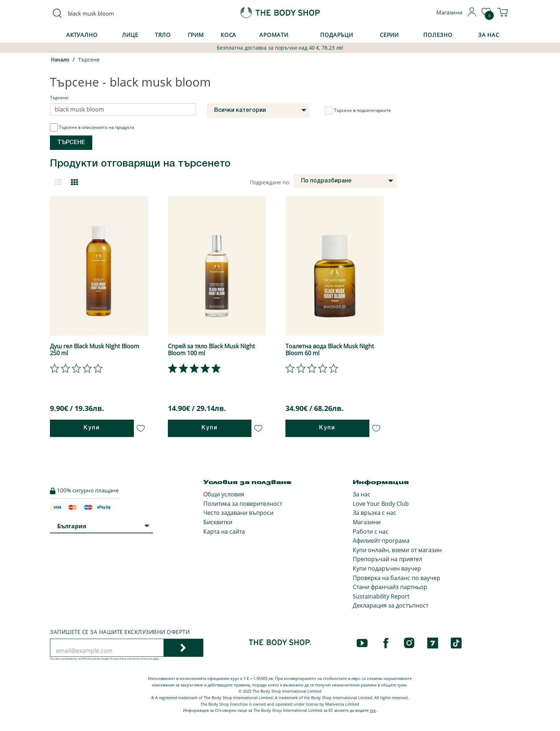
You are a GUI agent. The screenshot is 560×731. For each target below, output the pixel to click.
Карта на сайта (224, 532)
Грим (196, 35)
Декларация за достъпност (391, 605)
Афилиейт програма (381, 541)
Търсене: (60, 98)
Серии (389, 35)
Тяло (163, 35)
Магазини (367, 522)
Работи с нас (371, 532)
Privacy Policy (118, 659)
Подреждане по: (270, 182)
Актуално (82, 35)
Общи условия (224, 494)
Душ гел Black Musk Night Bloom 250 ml (95, 350)
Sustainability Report (381, 596)
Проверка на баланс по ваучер (396, 578)
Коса (229, 35)
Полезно (438, 35)
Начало (60, 60)
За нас (362, 494)
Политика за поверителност (243, 504)
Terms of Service (142, 659)
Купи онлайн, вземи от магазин (397, 550)
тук (373, 710)
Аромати (274, 35)
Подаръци (337, 35)
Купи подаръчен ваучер (387, 568)
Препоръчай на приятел (387, 559)
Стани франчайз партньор (390, 587)
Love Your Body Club (381, 504)
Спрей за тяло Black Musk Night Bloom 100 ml (211, 350)
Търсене (89, 60)
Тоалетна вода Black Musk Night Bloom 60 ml (330, 350)
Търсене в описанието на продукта (92, 127)
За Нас (489, 35)
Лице (130, 35)
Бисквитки (218, 522)
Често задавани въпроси (238, 513)
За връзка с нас (374, 513)
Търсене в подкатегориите (358, 110)
